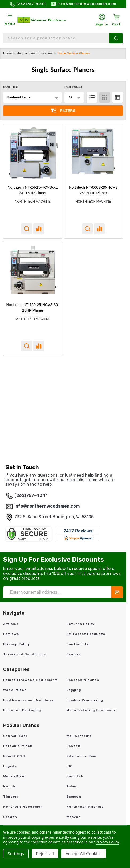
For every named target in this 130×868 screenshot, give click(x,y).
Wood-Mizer (15, 690)
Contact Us (77, 644)
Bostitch (75, 776)
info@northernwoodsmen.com (47, 506)
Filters (63, 111)
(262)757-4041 (31, 495)
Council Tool (15, 736)
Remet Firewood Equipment (30, 680)
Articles (11, 624)
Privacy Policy (17, 644)
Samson (74, 797)
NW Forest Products (86, 634)
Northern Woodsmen (23, 807)
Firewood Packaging (22, 710)
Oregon (10, 817)
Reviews (11, 634)
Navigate (14, 613)
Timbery (11, 797)
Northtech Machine (85, 807)
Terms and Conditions (25, 654)
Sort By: (11, 87)
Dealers (74, 654)
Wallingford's (79, 736)
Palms (72, 786)
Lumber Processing (85, 700)
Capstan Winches (83, 680)
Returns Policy (81, 624)
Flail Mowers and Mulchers (28, 700)
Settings (16, 854)
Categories (16, 669)
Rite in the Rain (82, 756)
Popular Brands (21, 725)
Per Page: (73, 87)
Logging (74, 690)
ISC (70, 766)
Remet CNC (14, 756)
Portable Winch (18, 746)
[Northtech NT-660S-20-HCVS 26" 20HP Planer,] (94, 153)
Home (7, 53)
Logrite (10, 766)
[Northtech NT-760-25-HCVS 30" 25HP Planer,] (33, 270)
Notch (9, 786)
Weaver (73, 817)
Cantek (73, 746)
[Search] (116, 38)
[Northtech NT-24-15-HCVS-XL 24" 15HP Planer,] (33, 153)
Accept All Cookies (84, 854)
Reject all (45, 854)
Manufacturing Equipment (92, 710)
